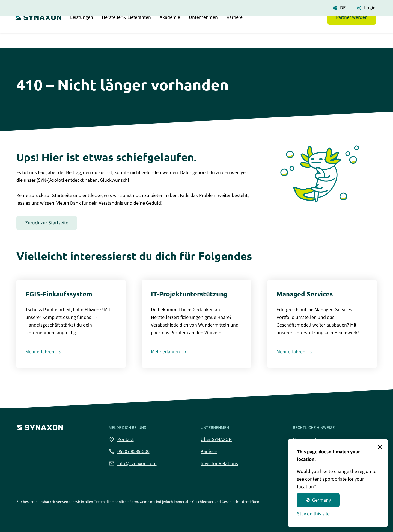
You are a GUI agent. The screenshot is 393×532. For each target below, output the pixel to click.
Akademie (170, 31)
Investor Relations (219, 464)
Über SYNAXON (216, 440)
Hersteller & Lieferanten (126, 31)
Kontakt (121, 439)
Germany (318, 500)
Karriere (235, 31)
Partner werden (352, 31)
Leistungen (82, 31)
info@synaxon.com (133, 463)
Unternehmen (203, 31)
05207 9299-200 (129, 451)
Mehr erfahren (40, 352)
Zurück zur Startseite (47, 223)
